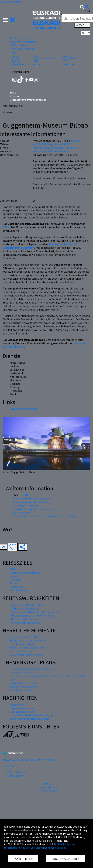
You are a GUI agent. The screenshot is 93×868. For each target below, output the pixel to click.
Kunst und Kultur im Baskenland (32, 498)
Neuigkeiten (17, 705)
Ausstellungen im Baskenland (30, 502)
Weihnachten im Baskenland (27, 647)
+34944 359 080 (42, 144)
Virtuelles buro (49, 790)
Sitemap (49, 783)
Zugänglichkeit (49, 787)
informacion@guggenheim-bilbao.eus (56, 148)
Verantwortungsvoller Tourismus (30, 719)
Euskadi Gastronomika (23, 683)
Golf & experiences (21, 690)
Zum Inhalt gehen (11, 2)
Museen (14, 96)
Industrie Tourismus (22, 672)
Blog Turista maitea (22, 708)
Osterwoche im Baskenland (26, 654)
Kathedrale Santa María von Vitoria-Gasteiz (36, 612)
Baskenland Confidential (24, 409)
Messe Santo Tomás (22, 651)
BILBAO (23, 495)
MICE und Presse (15, 772)
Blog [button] (13, 52)
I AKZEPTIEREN (23, 859)
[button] (9, 20)
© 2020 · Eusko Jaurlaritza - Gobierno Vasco (28, 760)
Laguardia (15, 580)
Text (88, 11)
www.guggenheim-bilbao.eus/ (51, 151)
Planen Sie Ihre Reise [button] (22, 49)
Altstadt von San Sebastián (26, 622)
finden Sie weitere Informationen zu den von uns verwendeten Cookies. (40, 846)
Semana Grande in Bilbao (25, 637)
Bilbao (7, 227)
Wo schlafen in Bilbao (25, 505)
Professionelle (14, 776)
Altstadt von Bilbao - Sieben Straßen (32, 615)
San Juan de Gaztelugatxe (25, 573)
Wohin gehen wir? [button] (20, 38)
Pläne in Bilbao (22, 512)
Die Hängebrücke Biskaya (25, 608)
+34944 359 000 (62, 144)
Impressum (9, 766)
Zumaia (14, 583)
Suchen (82, 25)
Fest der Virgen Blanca (23, 644)
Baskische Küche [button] (20, 45)
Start (13, 92)
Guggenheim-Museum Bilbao (27, 605)
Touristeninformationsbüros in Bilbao (35, 509)
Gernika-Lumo (18, 590)
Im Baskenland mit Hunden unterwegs (33, 669)
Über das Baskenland (22, 712)
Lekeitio (15, 576)
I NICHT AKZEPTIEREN (66, 859)
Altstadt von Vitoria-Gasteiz (27, 619)
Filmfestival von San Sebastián (28, 640)
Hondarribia (17, 587)
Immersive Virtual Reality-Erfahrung (32, 715)
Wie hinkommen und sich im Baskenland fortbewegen (45, 516)
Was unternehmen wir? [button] (23, 41)
